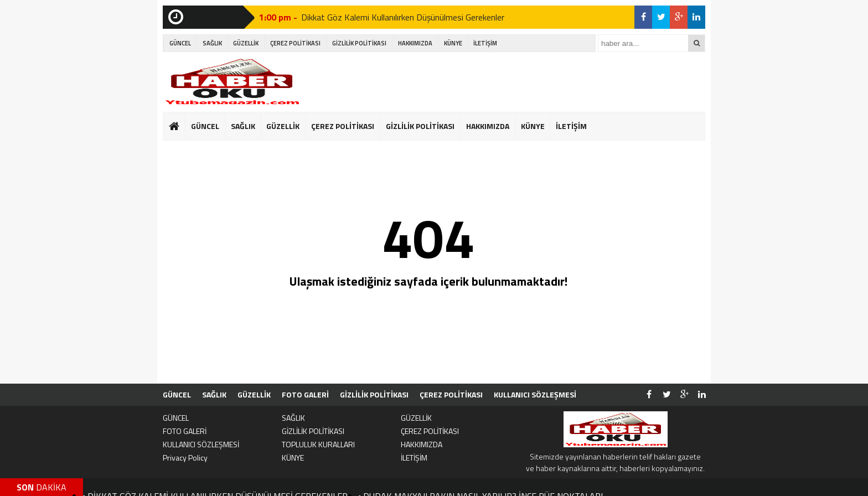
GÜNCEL (180, 43)
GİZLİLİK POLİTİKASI (359, 43)
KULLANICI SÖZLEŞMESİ (535, 394)
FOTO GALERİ (305, 394)
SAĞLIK (212, 43)
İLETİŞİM (485, 43)
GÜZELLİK (246, 43)
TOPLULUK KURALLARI (318, 444)
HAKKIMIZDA (415, 43)
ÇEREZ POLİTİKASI (295, 43)
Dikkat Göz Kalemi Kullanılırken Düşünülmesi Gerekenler (403, 17)
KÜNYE (453, 43)
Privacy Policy (185, 458)
